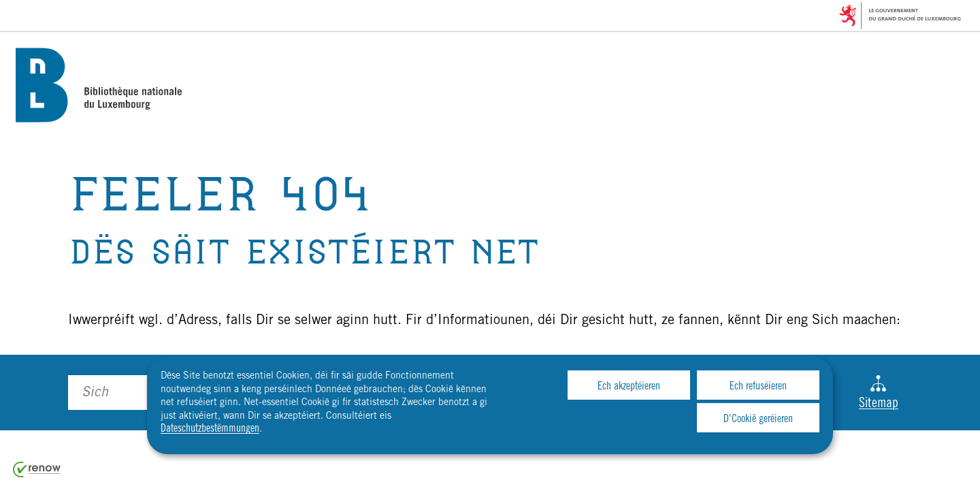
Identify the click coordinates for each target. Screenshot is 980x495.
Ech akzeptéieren (629, 387)
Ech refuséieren (758, 387)
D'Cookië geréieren (758, 419)
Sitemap (879, 393)
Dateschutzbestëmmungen (210, 429)
